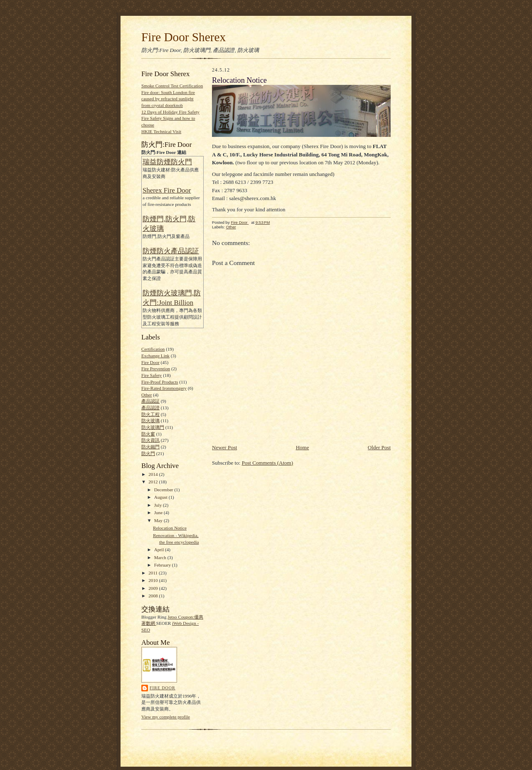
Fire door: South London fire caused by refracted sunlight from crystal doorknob (168, 99)
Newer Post (224, 447)
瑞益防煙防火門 (167, 162)
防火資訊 (150, 440)
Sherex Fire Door (167, 190)
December (164, 490)
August (161, 497)
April (160, 550)
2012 (154, 482)
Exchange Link (155, 356)
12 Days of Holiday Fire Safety (170, 112)
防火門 (148, 453)
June (159, 513)
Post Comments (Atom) (268, 463)
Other (147, 395)
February (163, 565)
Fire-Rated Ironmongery (164, 388)
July (159, 505)
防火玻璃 (150, 421)
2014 (154, 474)
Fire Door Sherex (183, 37)
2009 (154, 588)
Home (303, 447)
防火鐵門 (150, 447)
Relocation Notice (170, 528)
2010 (154, 580)
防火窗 (148, 434)
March (161, 557)
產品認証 (150, 401)
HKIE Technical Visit (161, 131)
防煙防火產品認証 (171, 251)
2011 (154, 573)
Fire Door (150, 362)
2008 (154, 596)
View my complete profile (166, 717)
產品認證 (150, 408)
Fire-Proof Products (160, 382)
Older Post (379, 447)
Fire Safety (151, 375)
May (159, 520)
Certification (153, 349)
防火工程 (150, 414)
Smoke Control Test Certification (172, 86)
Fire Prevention (156, 369)
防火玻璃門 (153, 427)
